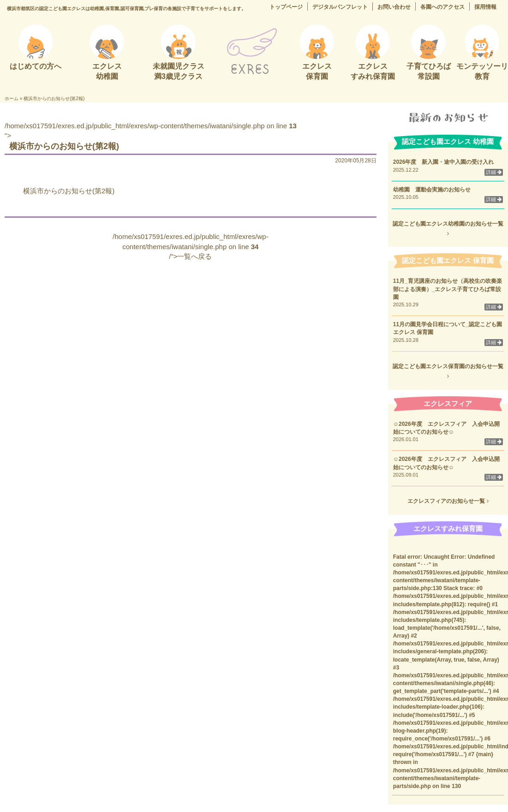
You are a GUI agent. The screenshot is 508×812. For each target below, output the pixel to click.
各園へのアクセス (442, 7)
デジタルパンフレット (340, 7)
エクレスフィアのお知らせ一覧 (448, 501)
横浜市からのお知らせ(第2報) (69, 191)
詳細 (494, 172)
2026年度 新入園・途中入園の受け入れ (444, 162)
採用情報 (485, 7)
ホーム (12, 99)
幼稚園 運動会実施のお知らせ (432, 190)
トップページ (286, 7)
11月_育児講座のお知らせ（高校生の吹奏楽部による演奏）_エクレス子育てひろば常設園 (448, 289)
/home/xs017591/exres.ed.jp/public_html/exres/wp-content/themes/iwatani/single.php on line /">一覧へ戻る (191, 246)
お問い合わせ (394, 7)
